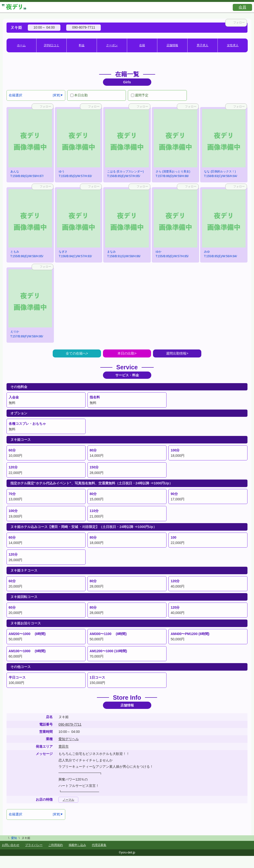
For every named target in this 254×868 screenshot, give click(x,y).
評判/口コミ (52, 45)
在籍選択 (15, 95)
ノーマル (68, 800)
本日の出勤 (126, 353)
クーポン (112, 45)
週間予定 (140, 95)
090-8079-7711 (70, 724)
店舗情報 (172, 45)
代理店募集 (99, 845)
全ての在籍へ (76, 353)
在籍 (142, 45)
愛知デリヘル (69, 739)
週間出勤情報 (176, 353)
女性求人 (233, 45)
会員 (242, 7)
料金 (82, 45)
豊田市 (64, 746)
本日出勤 (79, 95)
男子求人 (203, 45)
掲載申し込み (77, 845)
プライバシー (34, 845)
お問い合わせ (11, 845)
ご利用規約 (56, 845)
